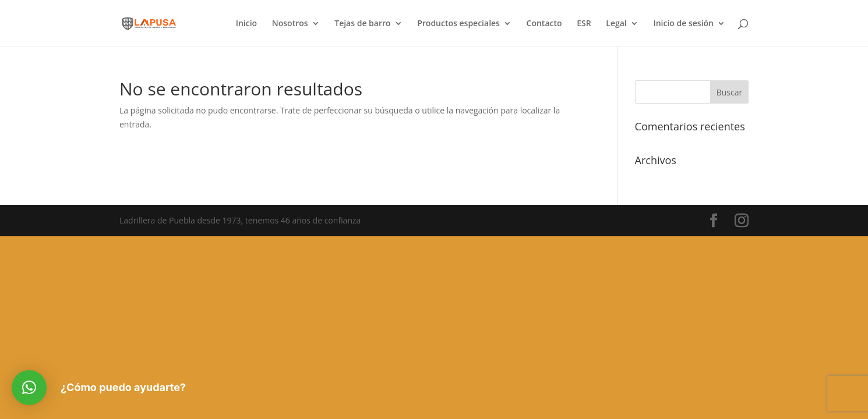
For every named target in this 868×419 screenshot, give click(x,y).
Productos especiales (458, 24)
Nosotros (290, 24)
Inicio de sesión (683, 24)
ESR (584, 24)
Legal (616, 24)
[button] (29, 388)
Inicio (246, 24)
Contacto (544, 24)
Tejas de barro (362, 24)
